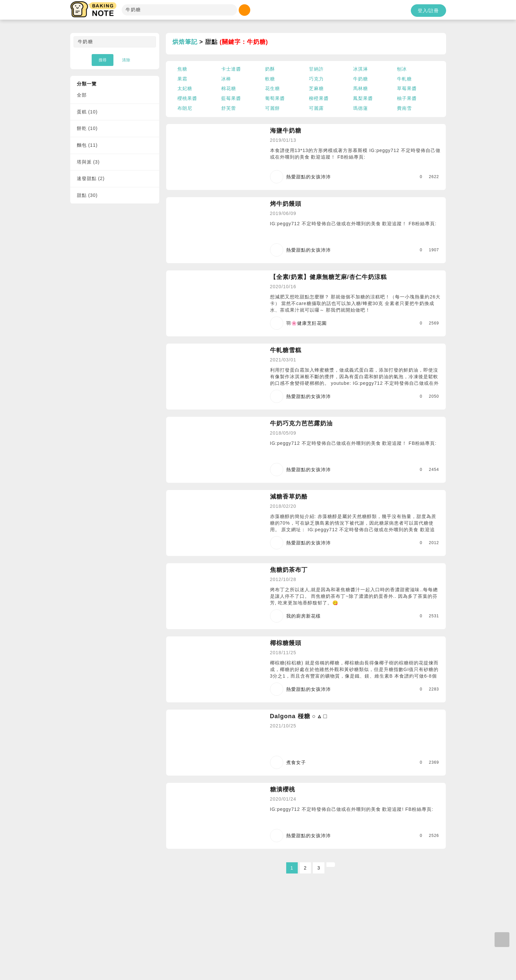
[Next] (331, 865)
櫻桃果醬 (187, 98)
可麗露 (316, 108)
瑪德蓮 (361, 108)
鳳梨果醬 (363, 98)
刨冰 (402, 69)
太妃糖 (185, 88)
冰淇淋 (361, 69)
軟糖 (270, 79)
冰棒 (226, 79)
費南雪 (404, 108)
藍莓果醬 (231, 98)
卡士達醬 (231, 69)
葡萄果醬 (275, 98)
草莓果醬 (407, 88)
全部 (82, 95)
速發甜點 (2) (91, 178)
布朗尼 (185, 108)
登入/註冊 (428, 11)
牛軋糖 (404, 79)
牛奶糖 (361, 79)
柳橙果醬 (319, 98)
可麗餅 (273, 108)
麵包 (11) (87, 145)
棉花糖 (229, 88)
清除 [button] (126, 60)
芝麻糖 (316, 88)
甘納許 (316, 69)
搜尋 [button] (103, 60)
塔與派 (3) (88, 162)
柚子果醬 (407, 98)
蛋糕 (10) (87, 112)
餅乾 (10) (87, 128)
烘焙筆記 (185, 42)
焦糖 (182, 69)
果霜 (182, 79)
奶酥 (270, 69)
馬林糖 (361, 88)
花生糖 (273, 88)
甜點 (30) (87, 195)
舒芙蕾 (229, 108)
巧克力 (316, 79)
